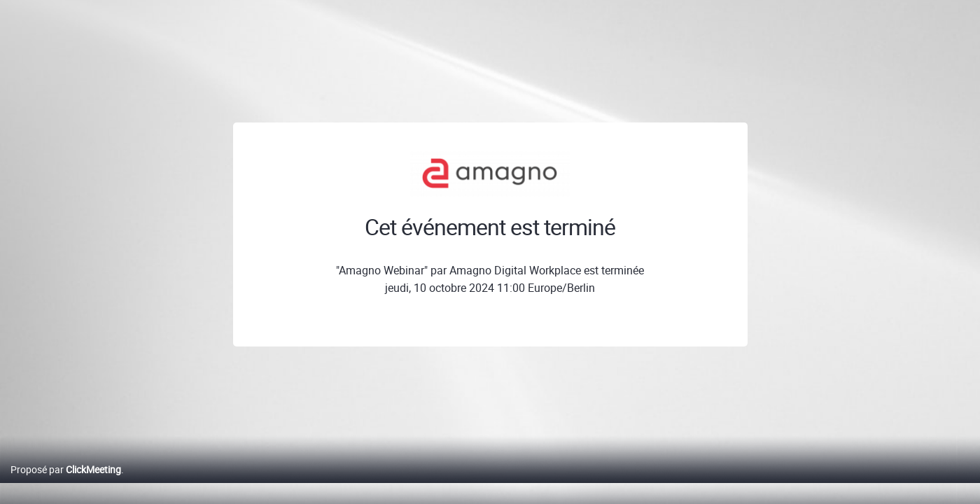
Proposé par (66, 484)
